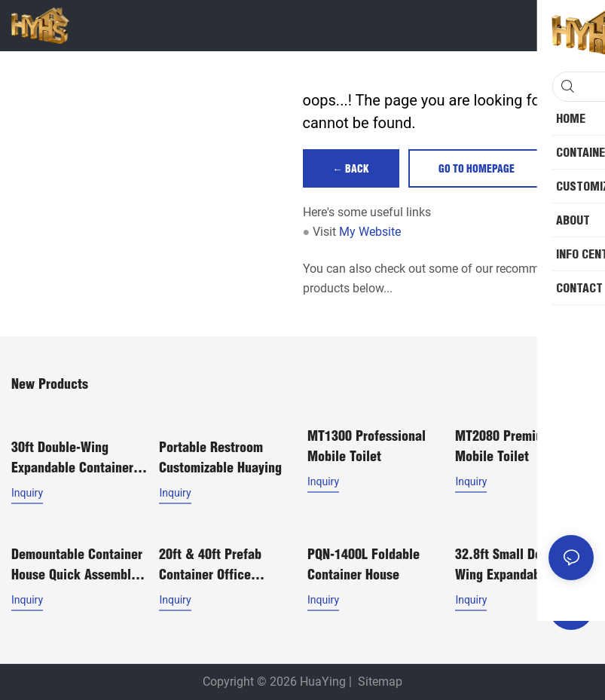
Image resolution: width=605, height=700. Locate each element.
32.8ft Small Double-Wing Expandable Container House (513, 563)
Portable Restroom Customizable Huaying (220, 457)
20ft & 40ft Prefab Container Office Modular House (210, 563)
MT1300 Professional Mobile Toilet (367, 447)
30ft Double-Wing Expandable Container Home (72, 458)
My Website (370, 232)
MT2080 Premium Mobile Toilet (504, 447)
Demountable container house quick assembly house (77, 563)
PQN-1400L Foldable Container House (364, 562)
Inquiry (27, 493)
